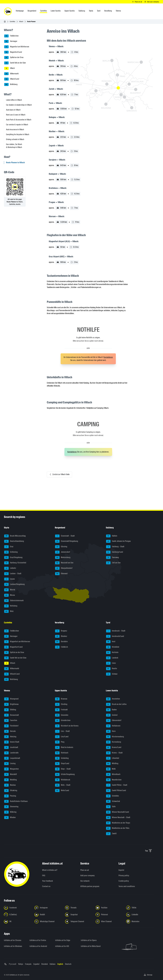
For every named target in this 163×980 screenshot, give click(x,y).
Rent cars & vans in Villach (16, 115)
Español (36, 964)
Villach (21, 21)
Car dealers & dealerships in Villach (19, 105)
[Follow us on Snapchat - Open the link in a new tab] (79, 915)
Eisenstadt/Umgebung (67, 541)
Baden (111, 710)
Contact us (46, 886)
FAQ (44, 875)
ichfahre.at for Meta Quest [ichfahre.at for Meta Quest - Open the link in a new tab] (91, 946)
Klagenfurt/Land (13, 52)
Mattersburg (63, 558)
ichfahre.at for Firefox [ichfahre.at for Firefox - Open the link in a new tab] (38, 940)
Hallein (112, 536)
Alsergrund (11, 699)
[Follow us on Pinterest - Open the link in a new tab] (109, 915)
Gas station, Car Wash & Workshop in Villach (14, 146)
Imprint (121, 870)
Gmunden (62, 715)
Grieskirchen (63, 720)
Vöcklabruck (63, 780)
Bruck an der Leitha (116, 704)
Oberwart (61, 574)
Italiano (53, 964)
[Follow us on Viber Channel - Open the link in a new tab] (109, 921)
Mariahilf (11, 774)
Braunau (61, 699)
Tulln (111, 807)
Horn (111, 731)
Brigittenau (11, 704)
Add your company (87, 875)
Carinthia (12, 21)
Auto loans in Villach (13, 110)
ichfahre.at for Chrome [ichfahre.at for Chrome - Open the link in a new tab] (13, 940)
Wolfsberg (11, 84)
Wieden (10, 818)
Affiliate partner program (90, 886)
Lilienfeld (113, 758)
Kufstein (112, 653)
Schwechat (113, 801)
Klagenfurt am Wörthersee (17, 47)
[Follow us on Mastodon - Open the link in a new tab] (140, 921)
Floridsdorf (11, 726)
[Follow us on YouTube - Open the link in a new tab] (109, 908)
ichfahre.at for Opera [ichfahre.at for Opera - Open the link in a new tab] (89, 940)
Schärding (62, 758)
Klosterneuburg (115, 737)
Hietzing (10, 737)
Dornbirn (61, 642)
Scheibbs (112, 796)
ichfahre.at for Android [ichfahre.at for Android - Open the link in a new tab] (38, 946)
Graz (9, 547)
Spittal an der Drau (14, 58)
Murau (10, 595)
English (60, 964)
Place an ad (85, 870)
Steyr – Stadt (63, 769)
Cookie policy (124, 881)
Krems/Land (114, 747)
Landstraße (11, 753)
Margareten (11, 769)
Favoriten (11, 720)
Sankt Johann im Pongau (118, 541)
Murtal (10, 590)
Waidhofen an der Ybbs (118, 828)
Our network (85, 881)
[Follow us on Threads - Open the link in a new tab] (79, 908)
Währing (10, 812)
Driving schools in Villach (15, 139)
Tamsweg (112, 558)
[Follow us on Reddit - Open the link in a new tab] (48, 915)
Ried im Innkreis (64, 747)
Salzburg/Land (115, 552)
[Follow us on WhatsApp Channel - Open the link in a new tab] (48, 921)
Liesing (10, 764)
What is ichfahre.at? (50, 870)
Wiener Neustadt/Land (117, 812)
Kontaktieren (108, 357)
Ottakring (11, 791)
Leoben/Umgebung (14, 584)
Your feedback (47, 881)
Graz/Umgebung (13, 558)
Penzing (10, 796)
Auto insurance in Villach (15, 130)
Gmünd (112, 715)
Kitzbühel (113, 647)
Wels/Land (62, 791)
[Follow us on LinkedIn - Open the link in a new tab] (140, 915)
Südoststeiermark (14, 601)
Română (45, 964)
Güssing (61, 547)
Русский (13, 964)
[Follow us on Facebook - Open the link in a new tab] (18, 908)
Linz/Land (62, 737)
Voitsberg (11, 606)
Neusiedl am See (64, 563)
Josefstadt (11, 747)
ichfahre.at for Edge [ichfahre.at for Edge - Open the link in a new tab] (63, 940)
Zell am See (113, 563)
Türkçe (21, 964)
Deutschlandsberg (14, 541)
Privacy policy (124, 875)
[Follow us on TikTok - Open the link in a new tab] (140, 908)
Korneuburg (114, 742)
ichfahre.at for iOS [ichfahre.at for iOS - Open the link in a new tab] (62, 946)
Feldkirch (61, 647)
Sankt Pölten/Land (116, 791)
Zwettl (111, 834)
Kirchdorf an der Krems (67, 726)
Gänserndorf (114, 720)
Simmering (11, 807)
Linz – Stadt (62, 731)
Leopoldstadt (12, 758)
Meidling (10, 780)
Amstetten (113, 699)
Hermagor (11, 41)
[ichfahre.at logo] (8, 11)
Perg (60, 742)
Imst (111, 642)
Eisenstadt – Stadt (65, 536)
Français (28, 964)
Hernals (10, 731)
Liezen (9, 579)
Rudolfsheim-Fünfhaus (16, 801)
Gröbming (11, 552)
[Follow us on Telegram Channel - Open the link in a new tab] (79, 921)
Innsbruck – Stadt (116, 631)
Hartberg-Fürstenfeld (15, 563)
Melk (111, 769)
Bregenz (61, 631)
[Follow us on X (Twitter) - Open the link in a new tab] (18, 915)
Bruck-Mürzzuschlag (15, 536)
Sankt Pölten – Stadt (117, 785)
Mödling (112, 764)
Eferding (61, 704)
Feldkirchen (11, 36)
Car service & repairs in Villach (17, 125)
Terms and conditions (127, 886)
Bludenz (61, 636)
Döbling (10, 710)
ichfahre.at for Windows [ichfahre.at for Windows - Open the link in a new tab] (13, 946)
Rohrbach (62, 753)
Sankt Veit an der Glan (15, 63)
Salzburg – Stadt (115, 547)
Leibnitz (10, 568)
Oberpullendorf (64, 568)
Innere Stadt (12, 742)
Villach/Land (12, 79)
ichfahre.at (13, 975)
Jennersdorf (63, 552)
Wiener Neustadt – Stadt (118, 818)
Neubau (10, 785)
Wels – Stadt (63, 785)
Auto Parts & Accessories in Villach (19, 120)
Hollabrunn (113, 726)
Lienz (111, 663)
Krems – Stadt (114, 753)
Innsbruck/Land (115, 636)
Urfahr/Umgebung (65, 774)
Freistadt (61, 710)
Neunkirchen (114, 780)
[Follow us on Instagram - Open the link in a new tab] (48, 908)
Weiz (9, 611)
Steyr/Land (62, 764)
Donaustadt (12, 715)
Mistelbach (113, 774)
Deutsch (68, 964)
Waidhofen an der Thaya (118, 823)
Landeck (112, 658)
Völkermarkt (11, 74)
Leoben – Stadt (13, 574)
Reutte (112, 669)
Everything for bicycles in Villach (18, 134)
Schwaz (112, 674)
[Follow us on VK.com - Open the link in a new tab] (18, 921)
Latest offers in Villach (14, 100)
